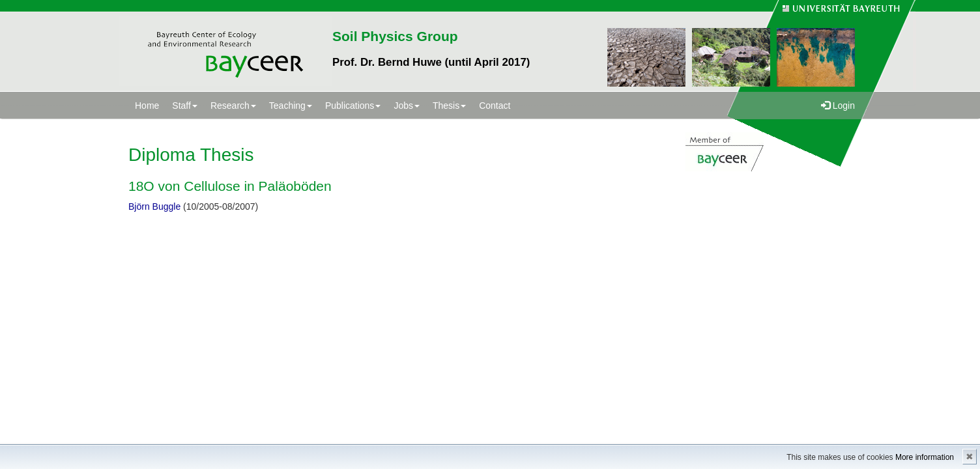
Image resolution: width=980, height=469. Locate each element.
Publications (353, 106)
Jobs (407, 106)
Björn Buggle (154, 206)
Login (838, 106)
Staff (185, 106)
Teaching (291, 106)
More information (925, 457)
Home (147, 106)
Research (233, 106)
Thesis (449, 106)
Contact (495, 106)
